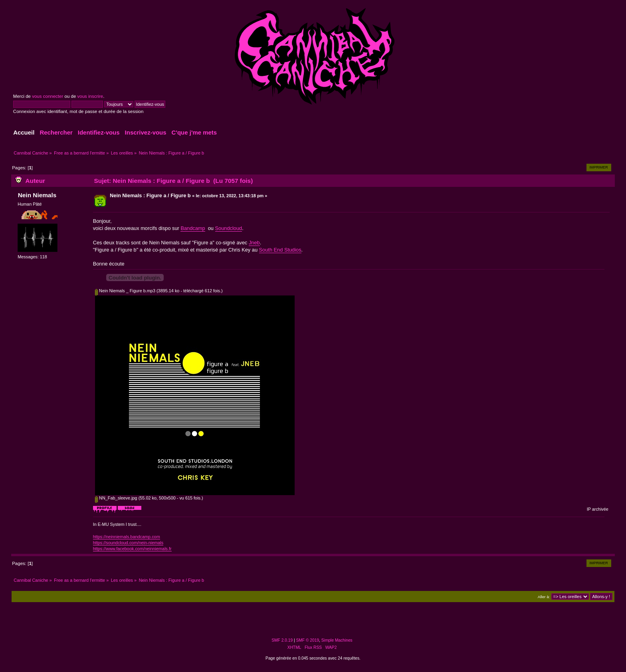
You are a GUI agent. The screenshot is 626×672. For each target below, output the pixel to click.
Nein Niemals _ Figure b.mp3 (125, 291)
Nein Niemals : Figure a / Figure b (150, 195)
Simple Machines (337, 640)
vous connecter (48, 96)
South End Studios (280, 250)
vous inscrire (90, 96)
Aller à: (544, 597)
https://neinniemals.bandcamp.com (127, 537)
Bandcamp (193, 228)
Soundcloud (229, 228)
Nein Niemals (37, 195)
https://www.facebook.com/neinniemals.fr (132, 549)
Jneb (254, 243)
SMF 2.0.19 (282, 640)
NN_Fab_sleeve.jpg (116, 498)
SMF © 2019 (308, 640)
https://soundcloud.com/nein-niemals (128, 543)
